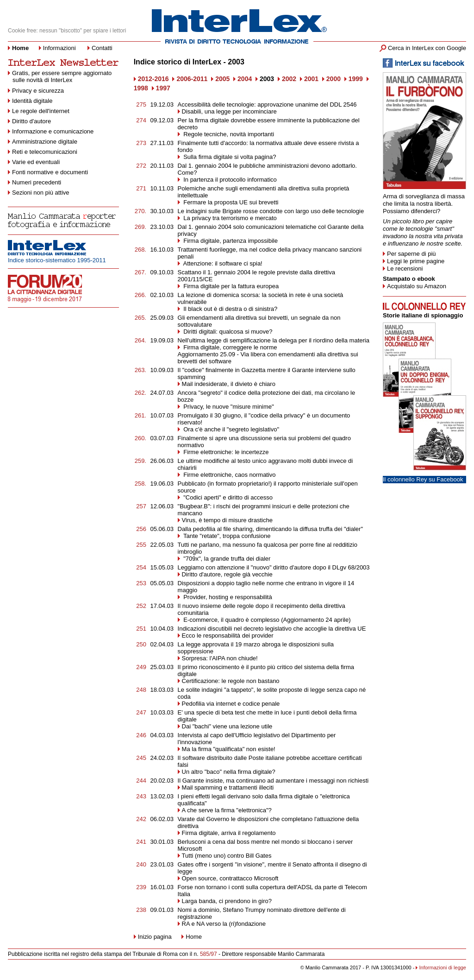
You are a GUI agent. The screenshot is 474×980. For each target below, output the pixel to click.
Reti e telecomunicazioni (45, 152)
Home (194, 937)
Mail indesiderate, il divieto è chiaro (229, 384)
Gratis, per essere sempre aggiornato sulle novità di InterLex (60, 76)
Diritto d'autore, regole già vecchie (227, 574)
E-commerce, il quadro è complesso (231, 620)
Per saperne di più (412, 254)
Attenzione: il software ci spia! (222, 263)
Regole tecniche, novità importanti (229, 134)
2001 (311, 79)
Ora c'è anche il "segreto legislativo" (231, 429)
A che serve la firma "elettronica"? (227, 810)
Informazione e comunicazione (53, 131)
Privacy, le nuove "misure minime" (228, 407)
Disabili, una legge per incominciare (229, 111)
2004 (245, 79)
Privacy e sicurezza (38, 91)
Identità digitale (32, 101)
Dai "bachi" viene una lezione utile (227, 726)
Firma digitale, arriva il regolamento (229, 833)
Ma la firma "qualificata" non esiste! (229, 749)
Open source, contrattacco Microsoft (230, 878)
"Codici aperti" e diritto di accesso (227, 497)
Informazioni (59, 48)
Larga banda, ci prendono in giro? (227, 901)
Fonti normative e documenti (50, 172)
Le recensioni (405, 269)
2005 (222, 79)
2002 (289, 79)
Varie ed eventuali (36, 162)
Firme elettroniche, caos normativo (229, 475)
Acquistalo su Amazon (417, 286)
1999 (356, 79)
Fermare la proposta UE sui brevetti (230, 202)
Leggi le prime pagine (416, 261)
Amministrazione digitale (45, 142)
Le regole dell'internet (41, 111)
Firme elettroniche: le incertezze (225, 452)
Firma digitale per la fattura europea (231, 286)
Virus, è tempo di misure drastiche (227, 520)
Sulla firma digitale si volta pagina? (229, 157)
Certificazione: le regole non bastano (231, 681)
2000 (334, 79)
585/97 (209, 954)
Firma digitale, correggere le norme (230, 347)
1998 (141, 88)
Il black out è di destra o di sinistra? (230, 309)
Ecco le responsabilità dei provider (228, 635)
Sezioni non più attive (41, 193)
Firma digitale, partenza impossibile (230, 241)
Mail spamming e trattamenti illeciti (228, 787)
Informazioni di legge (443, 967)
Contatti (102, 48)
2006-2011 (192, 79)
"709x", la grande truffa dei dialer (226, 559)
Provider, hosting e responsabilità (227, 597)
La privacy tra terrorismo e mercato (229, 218)
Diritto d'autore (31, 121)
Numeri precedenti (37, 182)
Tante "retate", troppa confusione (226, 536)
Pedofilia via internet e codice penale (231, 704)
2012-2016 (153, 79)
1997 (163, 88)
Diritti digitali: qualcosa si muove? (227, 332)
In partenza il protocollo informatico (229, 180)
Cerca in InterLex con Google (427, 48)
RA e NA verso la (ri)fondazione (224, 924)
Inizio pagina (153, 937)
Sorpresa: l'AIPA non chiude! (220, 658)
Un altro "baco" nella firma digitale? (229, 772)
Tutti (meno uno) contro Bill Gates (227, 856)
